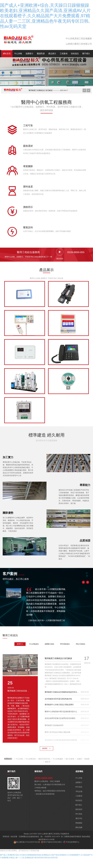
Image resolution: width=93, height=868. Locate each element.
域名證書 (14, 837)
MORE (46, 748)
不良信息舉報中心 (73, 842)
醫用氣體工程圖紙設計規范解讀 (48, 90)
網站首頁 (7, 54)
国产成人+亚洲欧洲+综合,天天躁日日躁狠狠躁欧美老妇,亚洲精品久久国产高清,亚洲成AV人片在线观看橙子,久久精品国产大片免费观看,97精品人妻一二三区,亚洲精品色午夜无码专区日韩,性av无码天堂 (45, 16)
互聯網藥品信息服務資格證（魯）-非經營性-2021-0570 (39, 837)
